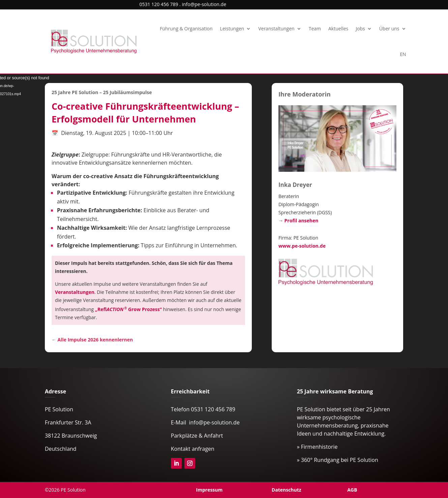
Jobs (360, 29)
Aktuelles (338, 29)
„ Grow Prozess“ (128, 309)
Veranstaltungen (276, 29)
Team (315, 29)
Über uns (389, 29)
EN (403, 54)
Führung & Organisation (186, 29)
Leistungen (232, 29)
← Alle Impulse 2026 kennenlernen (92, 340)
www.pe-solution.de (302, 246)
